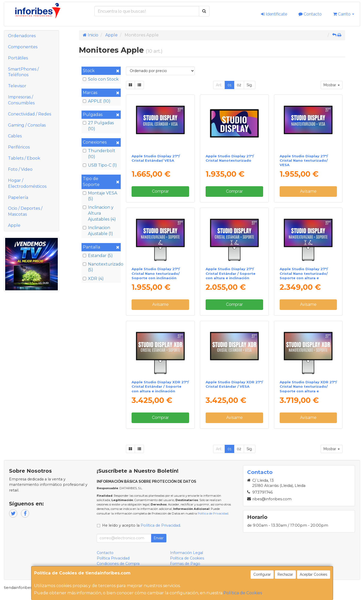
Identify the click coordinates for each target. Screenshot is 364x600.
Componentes (23, 47)
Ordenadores (22, 36)
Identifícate (274, 14)
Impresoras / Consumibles (21, 100)
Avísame (308, 191)
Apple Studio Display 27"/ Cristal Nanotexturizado (230, 158)
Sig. (250, 85)
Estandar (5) (98, 256)
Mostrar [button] (332, 85)
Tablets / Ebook (24, 158)
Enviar (159, 538)
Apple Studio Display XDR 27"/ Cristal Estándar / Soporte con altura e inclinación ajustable (160, 389)
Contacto (310, 14)
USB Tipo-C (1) (100, 165)
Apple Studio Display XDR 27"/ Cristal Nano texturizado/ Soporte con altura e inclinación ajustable (308, 389)
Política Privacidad (113, 558)
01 (229, 85)
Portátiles (18, 58)
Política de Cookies (243, 593)
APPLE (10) (97, 101)
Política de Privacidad (213, 513)
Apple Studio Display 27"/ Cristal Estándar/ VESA (156, 158)
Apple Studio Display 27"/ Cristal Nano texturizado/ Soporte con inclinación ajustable (156, 276)
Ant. (219, 85)
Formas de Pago (185, 564)
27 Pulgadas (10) (98, 126)
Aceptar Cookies (314, 574)
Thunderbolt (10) (99, 154)
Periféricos (19, 147)
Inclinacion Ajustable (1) (98, 231)
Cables (15, 136)
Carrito (344, 14)
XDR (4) (93, 279)
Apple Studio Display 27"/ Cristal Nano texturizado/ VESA (304, 161)
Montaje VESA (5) (100, 196)
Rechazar (285, 574)
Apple (14, 225)
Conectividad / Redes (30, 114)
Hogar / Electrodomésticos (27, 183)
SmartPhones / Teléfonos (23, 72)
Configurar (262, 574)
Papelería (18, 197)
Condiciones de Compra (118, 564)
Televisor (17, 86)
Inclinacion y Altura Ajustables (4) (99, 213)
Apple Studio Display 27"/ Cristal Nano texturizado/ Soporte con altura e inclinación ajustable (304, 276)
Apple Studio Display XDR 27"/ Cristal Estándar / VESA (234, 384)
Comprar (160, 191)
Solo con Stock (101, 79)
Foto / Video (20, 169)
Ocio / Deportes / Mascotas (25, 211)
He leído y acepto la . (141, 525)
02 (239, 85)
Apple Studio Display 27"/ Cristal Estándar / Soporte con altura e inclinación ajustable (230, 276)
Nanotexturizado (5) (101, 267)
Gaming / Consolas (27, 125)
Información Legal (187, 553)
